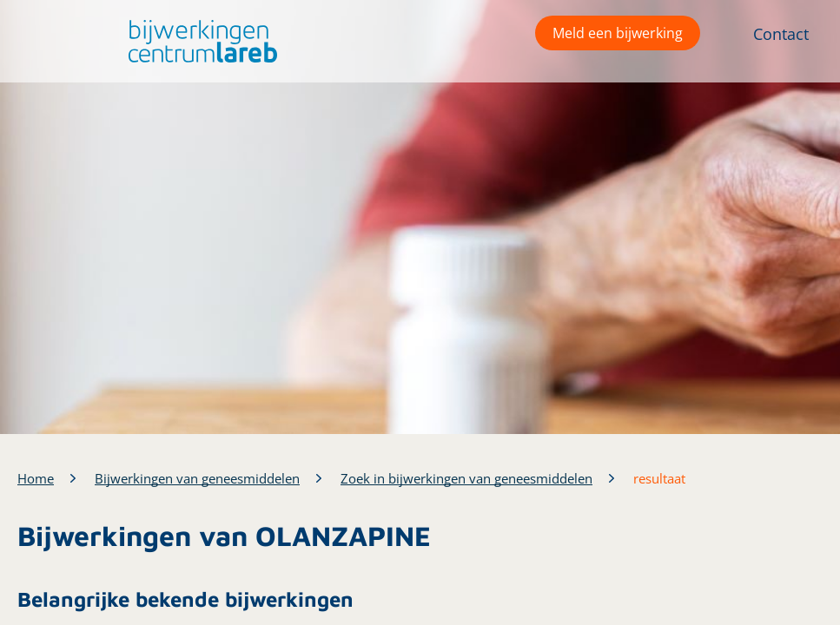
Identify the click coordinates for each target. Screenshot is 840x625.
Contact (781, 34)
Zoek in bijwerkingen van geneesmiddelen (466, 478)
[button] (198, 41)
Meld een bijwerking (618, 33)
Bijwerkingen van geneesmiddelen (197, 478)
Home (36, 478)
